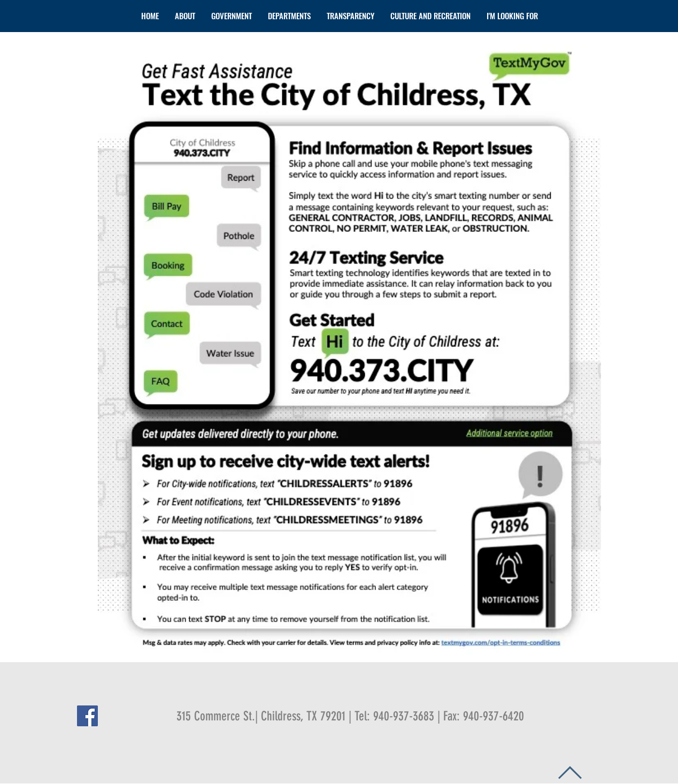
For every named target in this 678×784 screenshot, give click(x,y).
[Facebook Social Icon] (87, 716)
